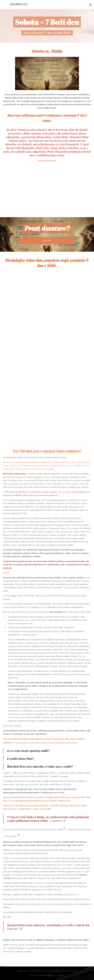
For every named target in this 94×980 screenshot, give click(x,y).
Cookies (61, 975)
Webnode (51, 975)
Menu (90, 5)
